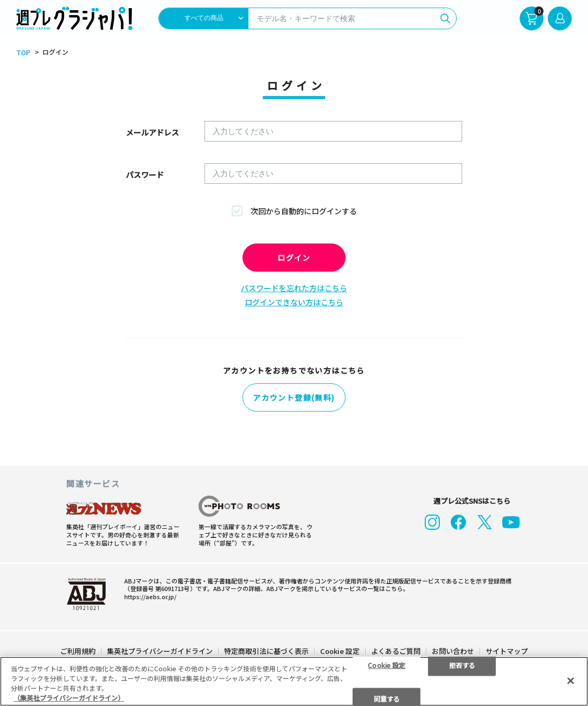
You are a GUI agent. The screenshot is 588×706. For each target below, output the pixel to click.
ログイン (294, 258)
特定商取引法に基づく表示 (266, 648)
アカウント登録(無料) (294, 398)
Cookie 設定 (340, 648)
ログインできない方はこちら (294, 302)
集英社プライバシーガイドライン (160, 648)
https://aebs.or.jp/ (150, 594)
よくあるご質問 (396, 648)
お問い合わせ (453, 648)
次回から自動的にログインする (304, 211)
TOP (23, 53)
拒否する (462, 665)
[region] (294, 681)
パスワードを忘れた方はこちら (294, 288)
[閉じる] (571, 681)
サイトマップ (507, 648)
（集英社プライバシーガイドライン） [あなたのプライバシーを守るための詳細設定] (69, 698)
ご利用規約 (78, 648)
